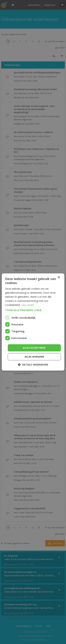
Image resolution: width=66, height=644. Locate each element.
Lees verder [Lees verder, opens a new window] (28, 305)
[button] (33, 310)
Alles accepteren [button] (34, 348)
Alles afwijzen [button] (34, 357)
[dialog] (33, 322)
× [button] (59, 277)
